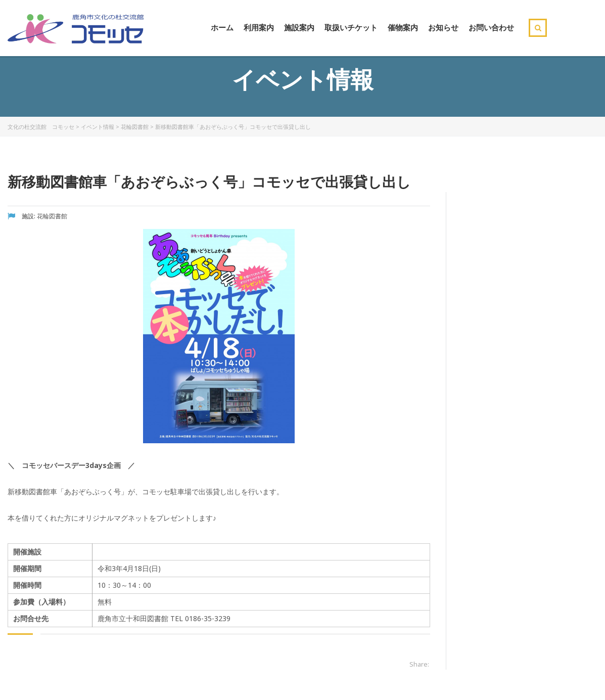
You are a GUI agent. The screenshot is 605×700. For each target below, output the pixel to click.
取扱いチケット (351, 27)
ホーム (222, 27)
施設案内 (299, 27)
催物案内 (403, 27)
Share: (419, 664)
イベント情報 (98, 127)
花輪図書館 (135, 127)
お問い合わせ (491, 27)
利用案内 (259, 27)
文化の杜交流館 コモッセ (41, 127)
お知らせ (443, 27)
